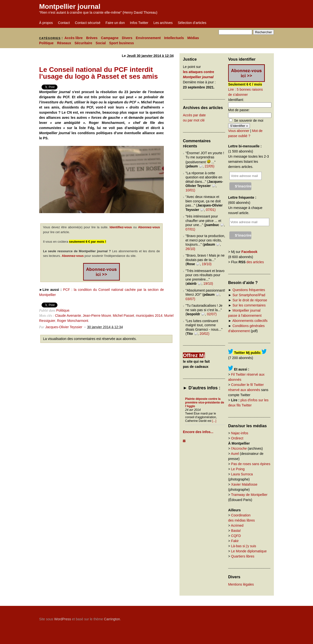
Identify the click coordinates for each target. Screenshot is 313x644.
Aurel (235, 454)
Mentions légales (241, 584)
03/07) (190, 299)
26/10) (190, 249)
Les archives (163, 23)
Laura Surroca (242, 474)
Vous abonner (239, 131)
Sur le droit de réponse (250, 300)
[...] (214, 421)
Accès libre (73, 38)
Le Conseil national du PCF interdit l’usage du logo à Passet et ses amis (99, 73)
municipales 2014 (149, 316)
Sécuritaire (83, 43)
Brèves (92, 38)
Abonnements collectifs (250, 321)
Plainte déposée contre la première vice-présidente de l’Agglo (205, 403)
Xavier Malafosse (244, 484)
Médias (193, 38)
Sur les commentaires (249, 305)
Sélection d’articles (192, 23)
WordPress (62, 619)
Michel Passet (123, 316)
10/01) (190, 190)
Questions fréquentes (249, 290)
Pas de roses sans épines (251, 464)
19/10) (207, 264)
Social (101, 43)
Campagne (110, 38)
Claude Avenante (68, 316)
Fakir (235, 541)
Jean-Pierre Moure (97, 316)
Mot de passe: (239, 110)
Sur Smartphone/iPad (249, 295)
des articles (255, 262)
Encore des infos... (198, 432)
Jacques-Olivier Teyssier (64, 327)
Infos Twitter (139, 23)
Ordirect (237, 438)
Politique (46, 43)
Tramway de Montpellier (249, 495)
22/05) (210, 166)
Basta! (236, 531)
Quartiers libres (243, 556)
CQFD (236, 536)
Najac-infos (240, 433)
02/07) (212, 314)
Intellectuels (174, 38)
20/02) (204, 334)
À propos (46, 23)
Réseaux (64, 43)
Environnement (148, 38)
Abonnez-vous (149, 227)
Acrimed (237, 525)
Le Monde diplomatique (249, 551)
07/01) (211, 210)
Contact (64, 23)
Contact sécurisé (88, 23)
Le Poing (238, 469)
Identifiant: (236, 100)
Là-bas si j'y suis (244, 546)
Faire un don (115, 23)
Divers (127, 38)
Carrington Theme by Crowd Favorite (243, 617)
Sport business (121, 43)
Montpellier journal (70, 6)
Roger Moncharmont (73, 321)
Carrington (112, 619)
